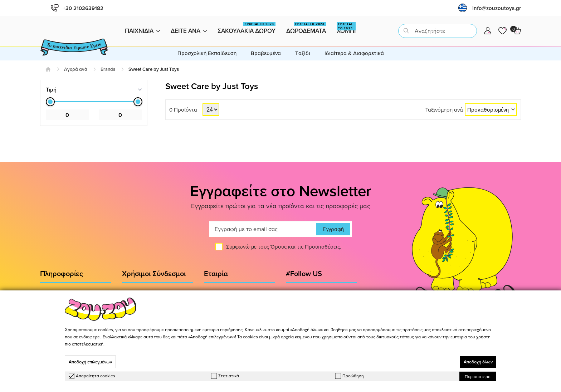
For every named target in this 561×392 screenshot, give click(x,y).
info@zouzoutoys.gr (497, 8)
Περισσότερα (478, 376)
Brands (108, 69)
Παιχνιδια (142, 31)
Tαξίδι (303, 53)
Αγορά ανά (76, 69)
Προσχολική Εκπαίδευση (207, 53)
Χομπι (346, 28)
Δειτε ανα (189, 31)
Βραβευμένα (266, 53)
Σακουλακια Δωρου (247, 28)
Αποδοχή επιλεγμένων (90, 362)
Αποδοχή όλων (478, 362)
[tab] (94, 90)
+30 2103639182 (77, 8)
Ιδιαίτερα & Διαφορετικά (354, 53)
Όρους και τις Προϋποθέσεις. (306, 247)
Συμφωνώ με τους (284, 247)
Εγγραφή (333, 229)
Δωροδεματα (306, 28)
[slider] (50, 102)
